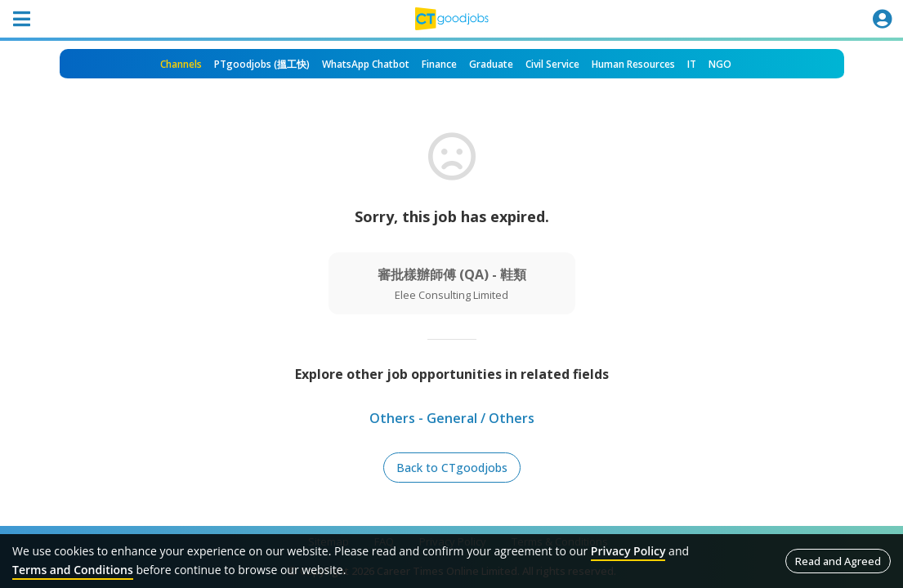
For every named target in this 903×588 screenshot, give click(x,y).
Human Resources (633, 64)
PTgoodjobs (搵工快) (262, 64)
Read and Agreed (838, 561)
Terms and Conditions (73, 570)
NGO (720, 64)
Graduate (491, 64)
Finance (439, 64)
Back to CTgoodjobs (452, 468)
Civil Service (552, 64)
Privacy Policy (628, 551)
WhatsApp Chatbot (366, 64)
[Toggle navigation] (21, 19)
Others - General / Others (452, 418)
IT (692, 64)
